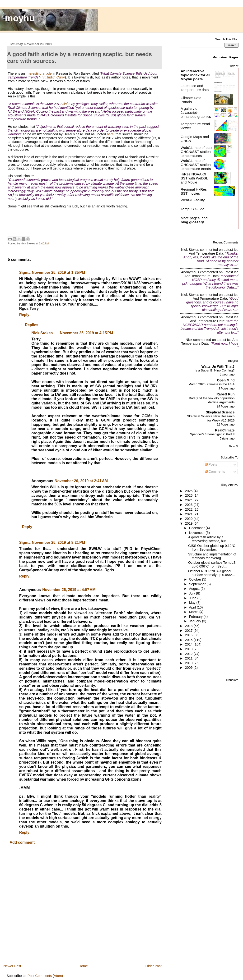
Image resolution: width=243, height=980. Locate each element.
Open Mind (226, 380)
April (193, 607)
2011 (189, 658)
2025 (189, 495)
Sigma (25, 272)
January (196, 621)
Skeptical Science (220, 412)
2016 (189, 635)
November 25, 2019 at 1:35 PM (58, 272)
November (197, 533)
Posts (211, 464)
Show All (233, 446)
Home (83, 966)
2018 (189, 626)
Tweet (234, 66)
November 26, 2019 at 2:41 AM (81, 481)
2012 (189, 654)
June (193, 598)
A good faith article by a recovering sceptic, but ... (209, 539)
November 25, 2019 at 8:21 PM (58, 543)
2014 (189, 644)
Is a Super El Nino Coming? (215, 370)
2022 (189, 509)
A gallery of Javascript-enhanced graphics (196, 112)
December (197, 528)
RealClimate (225, 430)
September (198, 584)
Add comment (22, 842)
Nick (189, 340)
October (196, 579)
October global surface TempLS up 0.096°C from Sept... (212, 564)
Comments (215, 472)
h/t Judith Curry (53, 77)
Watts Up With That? (218, 366)
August (195, 589)
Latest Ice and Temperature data (195, 88)
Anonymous (190, 272)
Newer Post (12, 966)
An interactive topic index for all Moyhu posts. (195, 75)
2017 (189, 631)
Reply (24, 315)
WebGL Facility (193, 200)
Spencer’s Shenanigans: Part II (212, 434)
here (110, 134)
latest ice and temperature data (214, 252)
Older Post (154, 966)
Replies (32, 325)
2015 (189, 640)
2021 (189, 514)
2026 (189, 491)
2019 (189, 523)
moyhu (20, 18)
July (193, 593)
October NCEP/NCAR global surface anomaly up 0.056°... (212, 573)
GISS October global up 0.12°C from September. (212, 548)
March (194, 612)
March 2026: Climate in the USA (212, 384)
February (196, 617)
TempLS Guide (192, 209)
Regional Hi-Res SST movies (194, 191)
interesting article (39, 73)
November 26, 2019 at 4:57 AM (69, 590)
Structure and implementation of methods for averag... (212, 556)
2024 (189, 500)
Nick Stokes (42, 333)
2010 (189, 663)
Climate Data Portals (191, 100)
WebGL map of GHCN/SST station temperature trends (196, 165)
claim (66, 104)
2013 (189, 649)
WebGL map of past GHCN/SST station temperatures (196, 152)
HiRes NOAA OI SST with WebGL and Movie (194, 178)
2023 (189, 505)
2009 (189, 668)
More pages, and (194, 220)
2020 (189, 519)
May (193, 603)
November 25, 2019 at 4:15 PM (86, 333)
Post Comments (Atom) (45, 976)
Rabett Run (226, 394)
